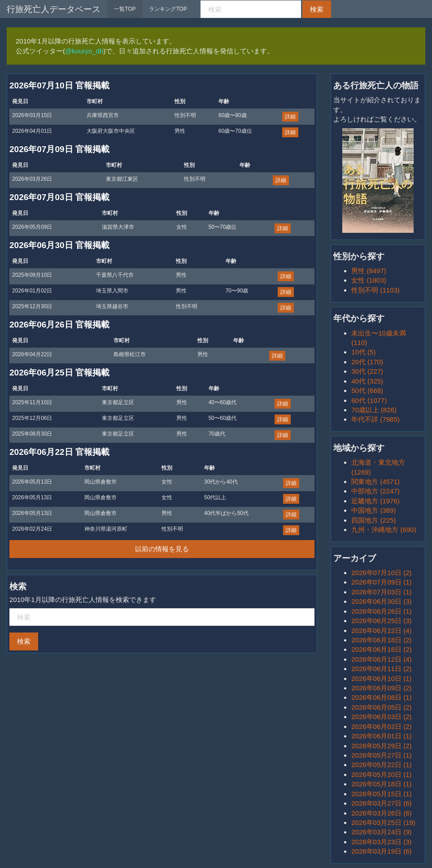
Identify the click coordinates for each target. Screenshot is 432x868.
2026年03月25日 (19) (383, 822)
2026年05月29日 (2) (381, 746)
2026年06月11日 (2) (381, 669)
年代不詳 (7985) (375, 419)
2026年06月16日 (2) (381, 649)
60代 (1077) (369, 400)
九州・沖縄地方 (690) (384, 530)
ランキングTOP (168, 9)
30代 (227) (367, 371)
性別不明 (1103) (375, 290)
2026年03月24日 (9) (381, 832)
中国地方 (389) (373, 510)
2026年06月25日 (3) (381, 621)
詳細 (290, 117)
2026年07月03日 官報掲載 (59, 197)
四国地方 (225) (373, 520)
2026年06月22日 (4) (381, 630)
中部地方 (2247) (375, 491)
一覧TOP (125, 9)
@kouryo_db (84, 51)
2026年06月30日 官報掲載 (59, 245)
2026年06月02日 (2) (381, 726)
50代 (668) (367, 390)
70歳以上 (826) (374, 410)
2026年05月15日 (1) (381, 794)
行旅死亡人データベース (54, 9)
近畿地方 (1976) (375, 501)
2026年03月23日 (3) (381, 842)
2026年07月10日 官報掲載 (59, 85)
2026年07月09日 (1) (381, 582)
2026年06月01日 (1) (381, 736)
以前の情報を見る (162, 549)
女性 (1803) (369, 280)
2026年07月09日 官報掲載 (59, 149)
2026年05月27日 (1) (381, 755)
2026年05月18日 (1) (381, 784)
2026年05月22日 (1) (381, 765)
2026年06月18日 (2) (381, 640)
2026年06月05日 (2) (381, 707)
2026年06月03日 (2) (381, 717)
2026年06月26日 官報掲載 (59, 325)
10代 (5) (363, 352)
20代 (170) (367, 362)
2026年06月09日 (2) (381, 688)
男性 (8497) (369, 271)
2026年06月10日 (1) (381, 678)
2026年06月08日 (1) (381, 697)
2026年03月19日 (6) (381, 851)
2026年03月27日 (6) (381, 803)
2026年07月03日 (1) (381, 592)
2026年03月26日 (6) (381, 813)
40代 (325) (367, 381)
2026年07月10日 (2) (381, 573)
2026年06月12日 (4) (381, 659)
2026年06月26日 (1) (381, 611)
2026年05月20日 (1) (381, 774)
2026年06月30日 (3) (381, 601)
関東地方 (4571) (375, 482)
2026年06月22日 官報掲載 (59, 452)
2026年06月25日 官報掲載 (59, 373)
